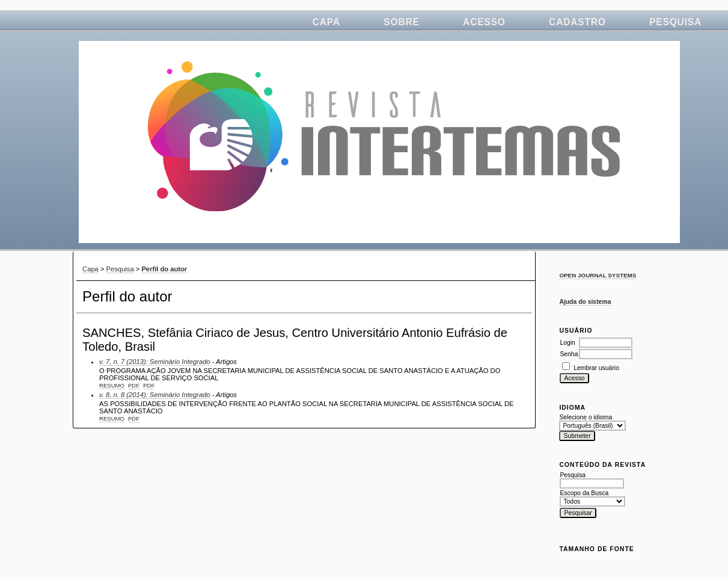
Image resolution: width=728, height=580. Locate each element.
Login (567, 343)
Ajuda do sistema (585, 302)
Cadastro (577, 22)
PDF (134, 385)
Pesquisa (675, 22)
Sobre (401, 22)
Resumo (112, 385)
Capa (326, 22)
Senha (569, 354)
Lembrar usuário (596, 368)
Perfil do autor (164, 269)
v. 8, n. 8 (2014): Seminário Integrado (155, 395)
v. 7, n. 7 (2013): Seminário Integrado (155, 362)
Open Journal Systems (598, 275)
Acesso (484, 22)
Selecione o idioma (586, 417)
